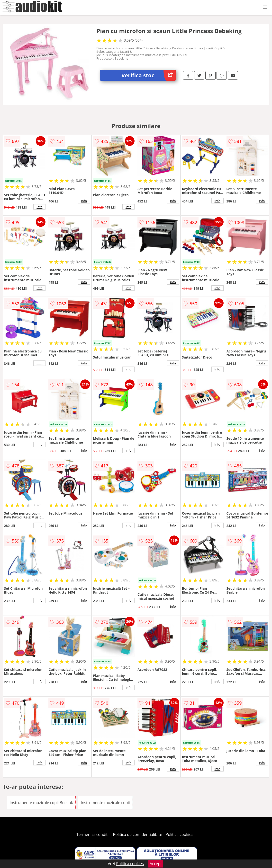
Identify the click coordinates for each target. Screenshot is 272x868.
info (39, 207)
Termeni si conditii (93, 834)
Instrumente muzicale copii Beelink (41, 803)
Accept (156, 864)
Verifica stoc (149, 75)
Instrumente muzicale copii (105, 803)
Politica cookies (180, 834)
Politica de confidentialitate (138, 834)
